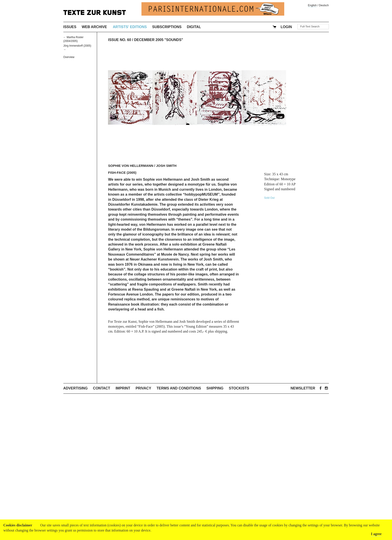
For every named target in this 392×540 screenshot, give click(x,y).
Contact (102, 388)
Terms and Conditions (179, 388)
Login (286, 27)
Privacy (143, 388)
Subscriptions (167, 27)
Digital (194, 27)
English (312, 5)
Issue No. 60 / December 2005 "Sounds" (145, 40)
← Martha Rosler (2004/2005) (74, 39)
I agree (376, 534)
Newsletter (303, 388)
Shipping (215, 388)
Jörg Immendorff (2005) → (77, 48)
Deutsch (324, 5)
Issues (70, 27)
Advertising (76, 388)
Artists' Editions (130, 27)
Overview (69, 57)
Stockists (239, 388)
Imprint (123, 388)
